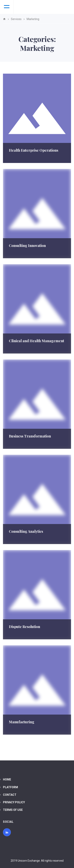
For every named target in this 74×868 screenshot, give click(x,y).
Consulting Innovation (27, 246)
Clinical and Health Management (37, 341)
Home (7, 779)
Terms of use (13, 810)
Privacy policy (14, 802)
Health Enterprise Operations (34, 150)
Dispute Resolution (24, 627)
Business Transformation (30, 436)
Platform (10, 787)
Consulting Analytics (26, 531)
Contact (10, 795)
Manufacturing (22, 722)
